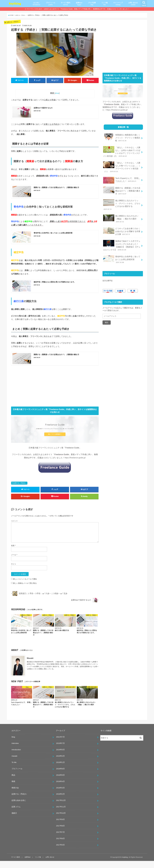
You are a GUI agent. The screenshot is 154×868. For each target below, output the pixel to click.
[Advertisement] (55, 391)
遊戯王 (14, 820)
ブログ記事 (92, 4)
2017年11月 (61, 814)
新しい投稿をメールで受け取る (25, 590)
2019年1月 (60, 769)
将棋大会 (15, 795)
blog (13, 744)
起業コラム (16, 814)
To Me (14, 769)
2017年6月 (60, 846)
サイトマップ (118, 4)
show (57, 93)
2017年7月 (60, 839)
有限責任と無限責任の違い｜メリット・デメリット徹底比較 (122, 137)
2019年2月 (60, 763)
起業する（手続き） (20, 488)
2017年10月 (61, 820)
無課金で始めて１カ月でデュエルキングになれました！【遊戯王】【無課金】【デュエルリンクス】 (122, 233)
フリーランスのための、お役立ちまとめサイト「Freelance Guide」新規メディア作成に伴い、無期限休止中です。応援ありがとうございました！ (78, 9)
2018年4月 (60, 788)
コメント (14, 528)
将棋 (13, 788)
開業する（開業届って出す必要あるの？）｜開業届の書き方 (122, 187)
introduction (16, 757)
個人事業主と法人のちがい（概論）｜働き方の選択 (122, 210)
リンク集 (105, 4)
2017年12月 (61, 807)
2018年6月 (60, 776)
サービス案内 (66, 4)
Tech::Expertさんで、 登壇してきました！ (122, 177)
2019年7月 (60, 750)
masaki (14, 763)
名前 (13, 553)
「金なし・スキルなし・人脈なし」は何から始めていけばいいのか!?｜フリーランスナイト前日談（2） (122, 150)
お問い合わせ (133, 4)
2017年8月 (60, 833)
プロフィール (51, 4)
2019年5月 (60, 757)
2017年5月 (60, 852)
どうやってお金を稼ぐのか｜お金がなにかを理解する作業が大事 (122, 220)
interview (15, 750)
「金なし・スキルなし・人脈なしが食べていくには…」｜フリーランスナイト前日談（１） (122, 164)
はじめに (36, 4)
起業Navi (79, 4)
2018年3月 (60, 795)
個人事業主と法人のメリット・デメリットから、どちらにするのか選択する (122, 198)
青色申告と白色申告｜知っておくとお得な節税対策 (122, 245)
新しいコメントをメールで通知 (25, 586)
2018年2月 (60, 801)
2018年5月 (60, 782)
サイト (14, 571)
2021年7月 (60, 744)
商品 (13, 782)
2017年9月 (60, 827)
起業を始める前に (19, 807)
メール (14, 562)
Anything (15, 3)
